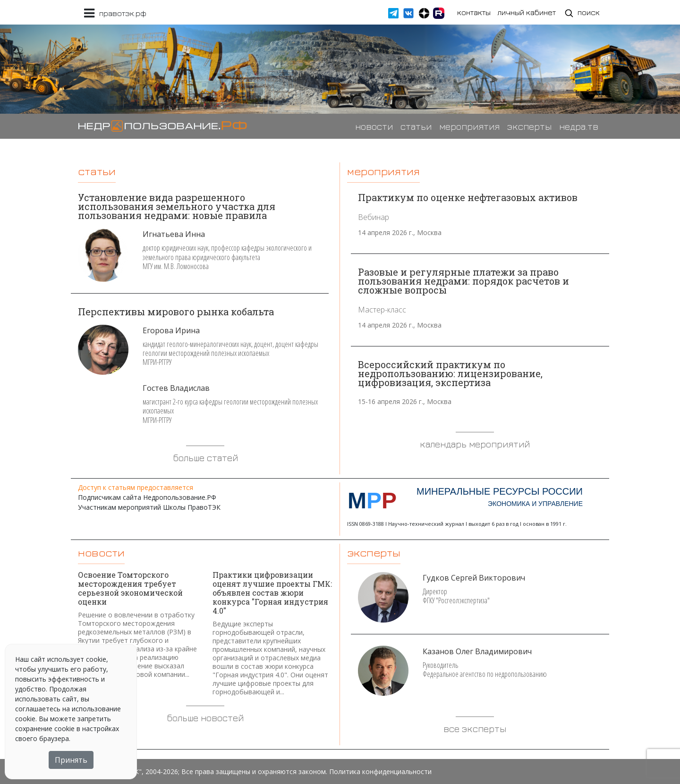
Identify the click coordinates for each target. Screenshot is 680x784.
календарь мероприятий (475, 444)
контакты (474, 12)
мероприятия (469, 126)
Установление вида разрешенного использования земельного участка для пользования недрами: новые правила (177, 206)
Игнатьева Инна (174, 234)
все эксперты (475, 729)
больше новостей (205, 718)
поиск (582, 13)
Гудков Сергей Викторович (474, 578)
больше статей (205, 458)
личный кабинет (527, 12)
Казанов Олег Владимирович (477, 651)
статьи (416, 126)
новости (374, 126)
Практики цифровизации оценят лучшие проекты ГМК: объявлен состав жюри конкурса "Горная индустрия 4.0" (272, 593)
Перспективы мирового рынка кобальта (176, 312)
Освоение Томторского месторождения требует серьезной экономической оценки (130, 588)
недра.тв (579, 126)
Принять (71, 760)
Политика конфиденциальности (380, 771)
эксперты (529, 126)
